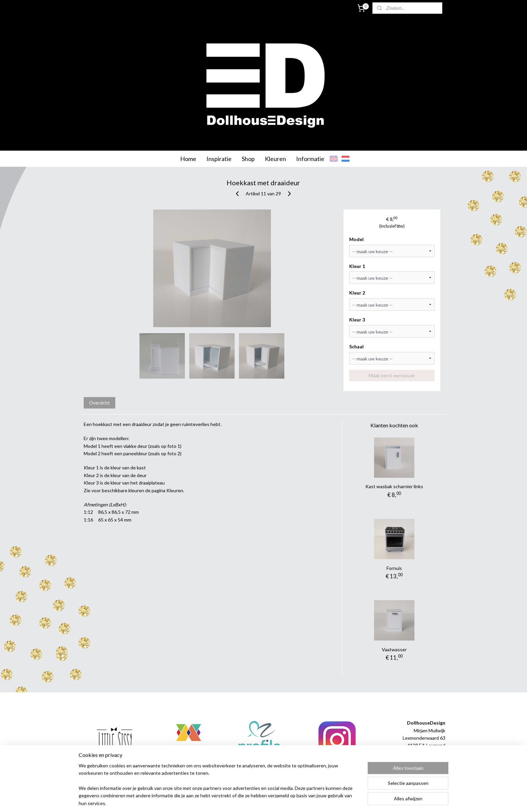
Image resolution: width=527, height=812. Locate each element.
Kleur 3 (357, 320)
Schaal (357, 346)
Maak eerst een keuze (392, 375)
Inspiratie (219, 159)
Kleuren (275, 159)
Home (188, 159)
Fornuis (394, 568)
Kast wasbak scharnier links (394, 486)
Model (357, 239)
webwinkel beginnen (278, 800)
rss (255, 800)
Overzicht (99, 403)
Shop (248, 159)
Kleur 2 (357, 293)
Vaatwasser (394, 649)
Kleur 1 (357, 266)
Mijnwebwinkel (333, 800)
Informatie (310, 159)
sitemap (243, 800)
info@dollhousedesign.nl (420, 760)
